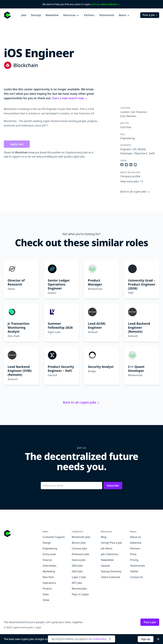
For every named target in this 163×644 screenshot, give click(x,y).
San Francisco (139, 112)
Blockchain (26, 65)
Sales (46, 594)
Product (47, 589)
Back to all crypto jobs (135, 192)
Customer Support (54, 537)
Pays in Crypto (80, 594)
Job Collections (110, 554)
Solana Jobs (79, 560)
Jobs (24, 15)
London (125, 112)
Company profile (130, 176)
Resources (71, 15)
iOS (134, 149)
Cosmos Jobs (79, 548)
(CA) (123, 116)
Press (133, 554)
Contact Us (136, 577)
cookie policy (99, 639)
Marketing (49, 571)
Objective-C (141, 153)
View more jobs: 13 (132, 181)
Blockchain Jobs (81, 537)
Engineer (126, 149)
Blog (104, 537)
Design (47, 543)
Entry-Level (49, 554)
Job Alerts (107, 548)
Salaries (106, 566)
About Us (136, 537)
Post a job (150, 15)
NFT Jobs (77, 583)
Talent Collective (111, 577)
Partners (89, 15)
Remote (131, 116)
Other (46, 600)
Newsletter (52, 15)
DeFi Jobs (77, 571)
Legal (38, 627)
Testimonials (107, 15)
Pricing (134, 560)
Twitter (134, 571)
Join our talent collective (106, 4)
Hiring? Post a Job (111, 543)
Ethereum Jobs (80, 554)
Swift (152, 153)
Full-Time (126, 127)
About (124, 15)
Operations (49, 583)
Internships (50, 566)
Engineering (128, 138)
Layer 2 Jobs (79, 577)
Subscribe (113, 486)
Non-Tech (48, 577)
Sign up (146, 639)
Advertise (136, 543)
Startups (36, 15)
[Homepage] (7, 15)
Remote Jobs (79, 589)
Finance (47, 560)
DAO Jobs (77, 566)
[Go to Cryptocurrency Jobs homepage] (23, 533)
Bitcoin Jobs (79, 543)
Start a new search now (70, 98)
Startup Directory (111, 571)
